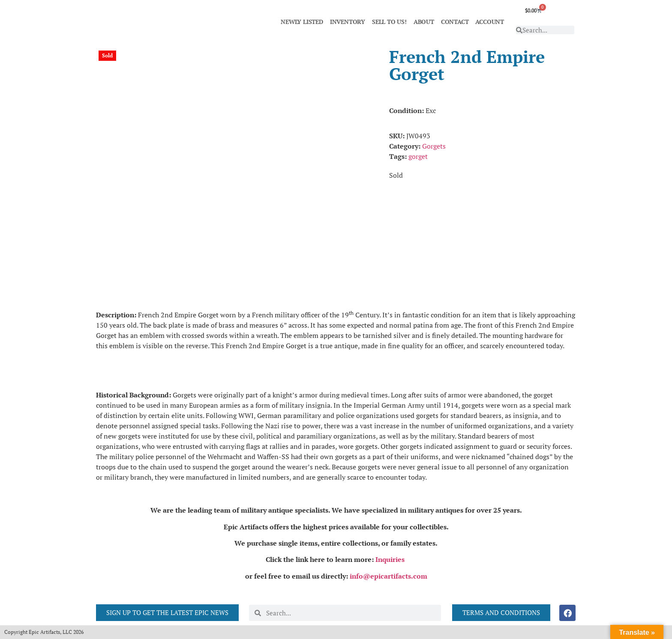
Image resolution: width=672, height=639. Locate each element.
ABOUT (424, 22)
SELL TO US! (389, 22)
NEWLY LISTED (302, 22)
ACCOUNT (490, 22)
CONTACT (455, 22)
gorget (418, 156)
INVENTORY (348, 22)
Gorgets (434, 146)
